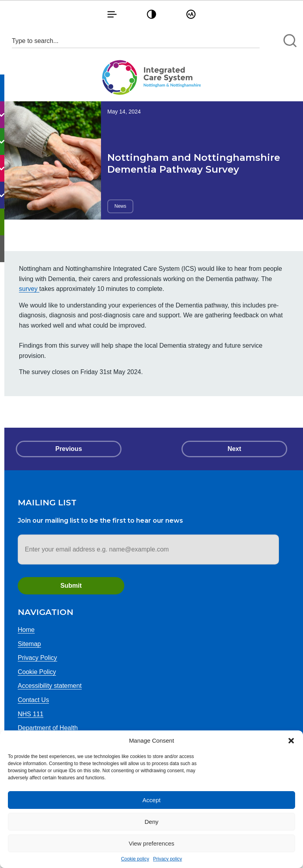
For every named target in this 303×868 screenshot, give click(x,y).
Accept (151, 800)
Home (26, 630)
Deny (151, 822)
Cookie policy (135, 859)
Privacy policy (167, 859)
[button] (291, 741)
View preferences (151, 843)
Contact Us (33, 700)
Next (235, 449)
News (120, 206)
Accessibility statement (50, 686)
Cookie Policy (37, 672)
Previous (69, 449)
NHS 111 (31, 714)
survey (29, 289)
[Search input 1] (136, 41)
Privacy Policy (37, 658)
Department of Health (48, 728)
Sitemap (29, 644)
